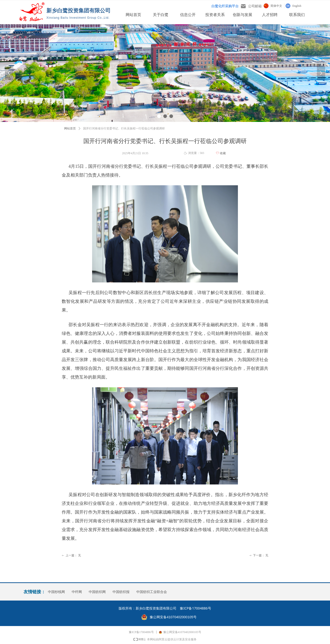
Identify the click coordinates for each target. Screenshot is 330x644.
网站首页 (70, 128)
